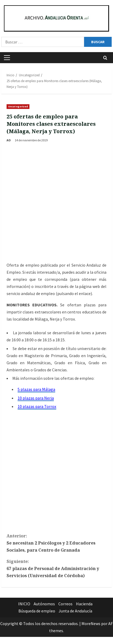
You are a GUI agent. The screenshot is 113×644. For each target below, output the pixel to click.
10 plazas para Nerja (36, 398)
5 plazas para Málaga (36, 389)
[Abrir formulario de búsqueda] (105, 58)
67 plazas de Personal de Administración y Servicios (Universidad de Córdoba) (56, 568)
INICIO (24, 604)
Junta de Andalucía (75, 611)
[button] (7, 58)
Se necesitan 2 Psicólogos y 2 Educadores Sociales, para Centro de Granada (56, 543)
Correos (65, 604)
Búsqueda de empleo (37, 611)
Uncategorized (18, 106)
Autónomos (44, 604)
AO (9, 140)
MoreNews (91, 623)
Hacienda (84, 604)
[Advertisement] (56, 203)
